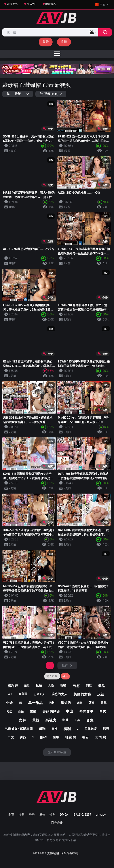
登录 (46, 42)
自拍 (21, 711)
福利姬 (13, 686)
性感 (56, 737)
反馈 (42, 815)
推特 (43, 737)
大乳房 (101, 737)
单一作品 (36, 703)
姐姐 (27, 685)
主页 (11, 815)
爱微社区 (53, 853)
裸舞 (106, 728)
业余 (9, 703)
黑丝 (104, 702)
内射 (52, 702)
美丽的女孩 (82, 694)
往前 (65, 665)
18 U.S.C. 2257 (82, 815)
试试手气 (12, 4)
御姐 (23, 737)
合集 (90, 720)
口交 (11, 737)
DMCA (64, 815)
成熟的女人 (60, 694)
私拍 (39, 685)
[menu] (57, 54)
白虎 (103, 711)
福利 (67, 729)
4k (11, 694)
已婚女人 (40, 694)
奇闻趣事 (86, 711)
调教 (80, 703)
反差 (101, 694)
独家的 (71, 737)
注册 (64, 42)
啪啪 (63, 685)
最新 (36, 720)
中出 (70, 711)
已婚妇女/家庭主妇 (19, 728)
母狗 (42, 729)
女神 (23, 720)
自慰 (76, 686)
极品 (101, 686)
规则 (52, 815)
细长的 (66, 702)
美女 (85, 737)
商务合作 (57, 822)
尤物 (51, 685)
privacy (101, 815)
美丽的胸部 (51, 711)
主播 (33, 711)
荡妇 (92, 702)
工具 (77, 720)
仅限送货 (91, 729)
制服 (65, 720)
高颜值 (23, 694)
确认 (65, 676)
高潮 (55, 729)
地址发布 (51, 4)
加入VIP (31, 4)
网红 (89, 685)
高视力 (51, 720)
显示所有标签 (57, 752)
